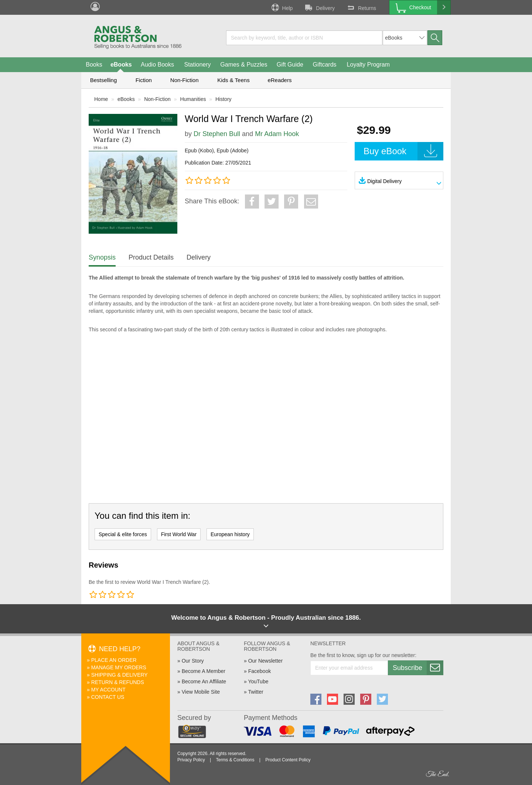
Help (282, 7)
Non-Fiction (185, 80)
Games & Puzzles (244, 65)
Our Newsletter (265, 661)
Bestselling (104, 80)
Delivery (319, 7)
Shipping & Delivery (120, 675)
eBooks (121, 65)
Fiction (144, 80)
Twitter (255, 692)
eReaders (279, 80)
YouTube (258, 681)
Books (94, 65)
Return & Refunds (118, 682)
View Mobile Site (201, 692)
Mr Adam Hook (277, 134)
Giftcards (325, 65)
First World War (179, 534)
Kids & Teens (233, 80)
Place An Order (114, 660)
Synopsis (102, 257)
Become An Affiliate (204, 681)
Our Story (193, 661)
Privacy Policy (191, 760)
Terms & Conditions (235, 760)
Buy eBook (403, 151)
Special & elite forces (123, 534)
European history (230, 534)
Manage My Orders (119, 667)
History (224, 99)
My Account (108, 690)
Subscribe (418, 668)
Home (101, 99)
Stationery (197, 65)
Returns (361, 7)
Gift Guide (290, 65)
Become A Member (204, 671)
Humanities (193, 99)
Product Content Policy (288, 760)
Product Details (151, 257)
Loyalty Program (369, 65)
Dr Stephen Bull (217, 134)
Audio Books (157, 65)
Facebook (260, 671)
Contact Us (108, 697)
